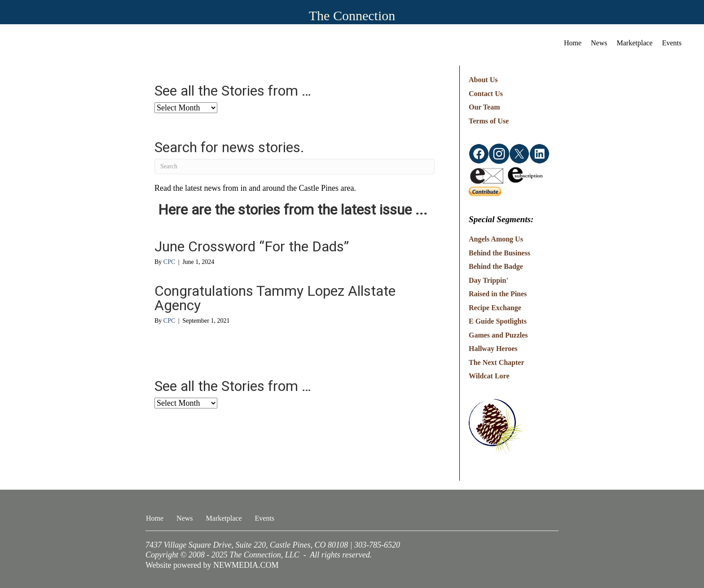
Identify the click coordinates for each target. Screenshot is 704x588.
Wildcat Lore (489, 376)
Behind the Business (499, 253)
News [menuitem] (599, 43)
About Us (483, 80)
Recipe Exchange (495, 308)
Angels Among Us (496, 239)
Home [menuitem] (573, 43)
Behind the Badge (496, 266)
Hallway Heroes (493, 349)
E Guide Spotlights (498, 321)
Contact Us (486, 94)
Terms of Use (489, 121)
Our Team (484, 107)
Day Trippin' (488, 280)
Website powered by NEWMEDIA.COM (212, 565)
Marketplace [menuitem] (635, 43)
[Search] (295, 167)
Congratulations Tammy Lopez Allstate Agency (275, 298)
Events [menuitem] (672, 43)
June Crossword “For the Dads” (252, 246)
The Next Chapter (497, 362)
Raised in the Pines (498, 294)
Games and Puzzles (498, 335)
